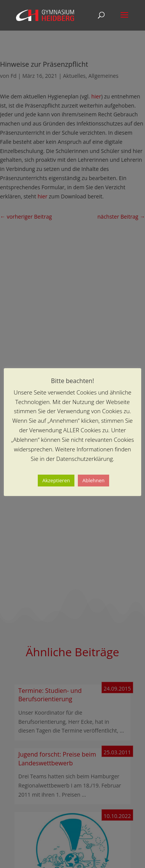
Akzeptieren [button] (56, 480)
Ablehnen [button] (93, 480)
